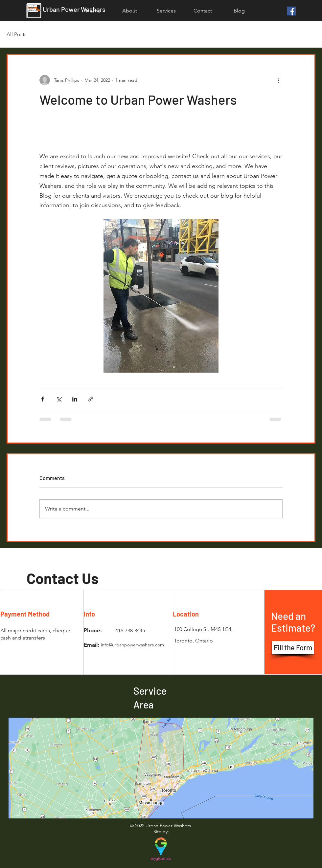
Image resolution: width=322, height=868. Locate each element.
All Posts (17, 34)
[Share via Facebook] (43, 399)
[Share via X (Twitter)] (59, 399)
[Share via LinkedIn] (75, 399)
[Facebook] (291, 11)
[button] (166, 11)
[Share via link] (91, 399)
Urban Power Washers (74, 9)
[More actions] (279, 80)
